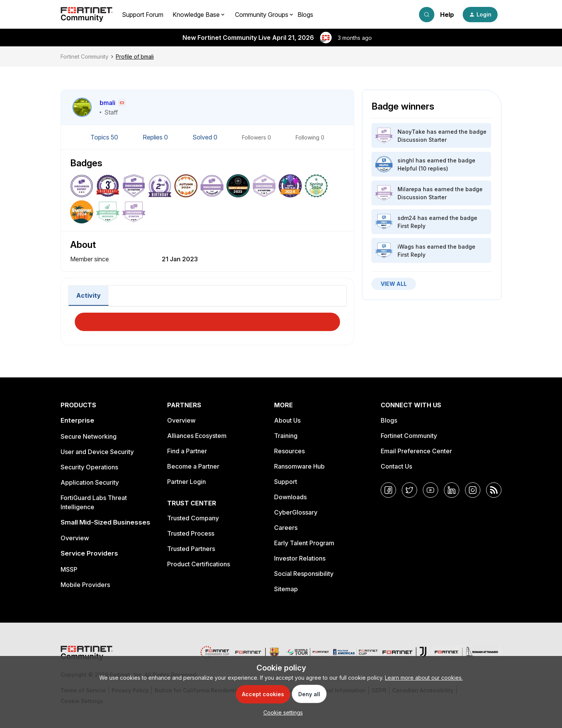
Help (447, 15)
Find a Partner (187, 451)
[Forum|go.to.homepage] (87, 15)
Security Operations (89, 467)
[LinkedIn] (452, 490)
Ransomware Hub (299, 466)
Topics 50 (105, 137)
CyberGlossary (296, 512)
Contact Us (396, 466)
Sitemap (286, 589)
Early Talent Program (304, 543)
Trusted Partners (191, 549)
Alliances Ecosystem (197, 436)
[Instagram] (473, 490)
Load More (207, 320)
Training (286, 436)
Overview (75, 538)
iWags (406, 247)
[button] (480, 15)
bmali (108, 103)
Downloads (290, 497)
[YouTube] (431, 490)
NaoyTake (411, 132)
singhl (406, 160)
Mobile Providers (85, 585)
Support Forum (143, 15)
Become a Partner (193, 466)
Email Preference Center (416, 451)
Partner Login (187, 482)
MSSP (69, 569)
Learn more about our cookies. (424, 678)
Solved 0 (206, 137)
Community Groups (262, 15)
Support (286, 482)
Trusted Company (193, 518)
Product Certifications (199, 564)
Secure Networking (89, 436)
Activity (89, 295)
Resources (289, 451)
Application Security (90, 482)
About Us (287, 420)
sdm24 (407, 218)
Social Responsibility (304, 574)
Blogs (305, 15)
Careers (286, 528)
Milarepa (409, 189)
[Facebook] (388, 490)
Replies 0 (156, 137)
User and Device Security (97, 452)
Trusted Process (191, 533)
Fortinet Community (85, 57)
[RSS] (494, 490)
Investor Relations (300, 558)
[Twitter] (409, 490)
